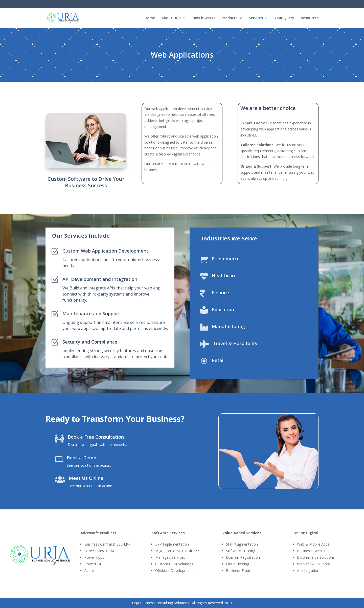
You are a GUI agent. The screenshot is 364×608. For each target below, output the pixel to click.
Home (150, 18)
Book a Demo (82, 458)
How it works (204, 18)
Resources (310, 18)
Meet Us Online (86, 478)
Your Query (284, 18)
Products (230, 18)
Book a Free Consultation (96, 437)
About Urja (171, 18)
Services (256, 18)
